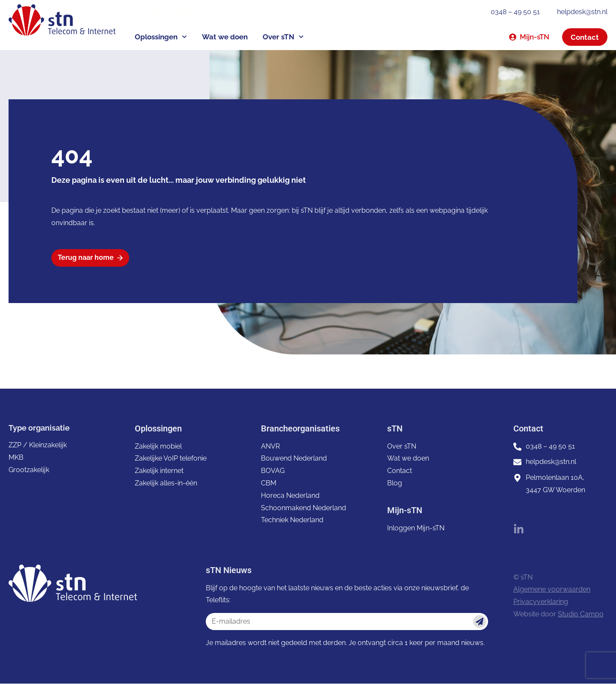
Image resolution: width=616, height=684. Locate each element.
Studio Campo (581, 614)
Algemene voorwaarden (552, 590)
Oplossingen (161, 37)
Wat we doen (225, 37)
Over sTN (283, 37)
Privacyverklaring (541, 602)
